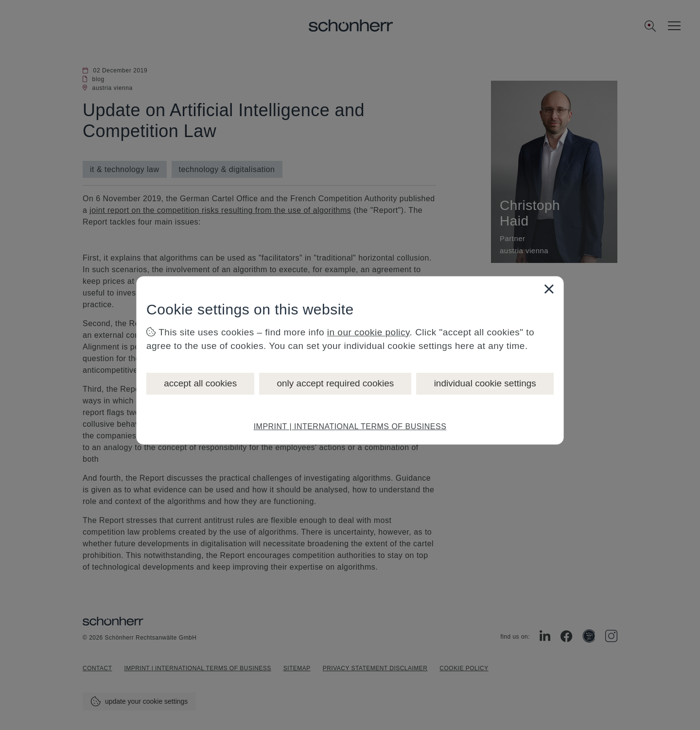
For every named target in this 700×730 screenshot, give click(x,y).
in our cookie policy (368, 332)
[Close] (549, 289)
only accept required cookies (335, 383)
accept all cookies (200, 383)
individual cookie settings (485, 383)
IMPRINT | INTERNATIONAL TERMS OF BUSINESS (350, 426)
